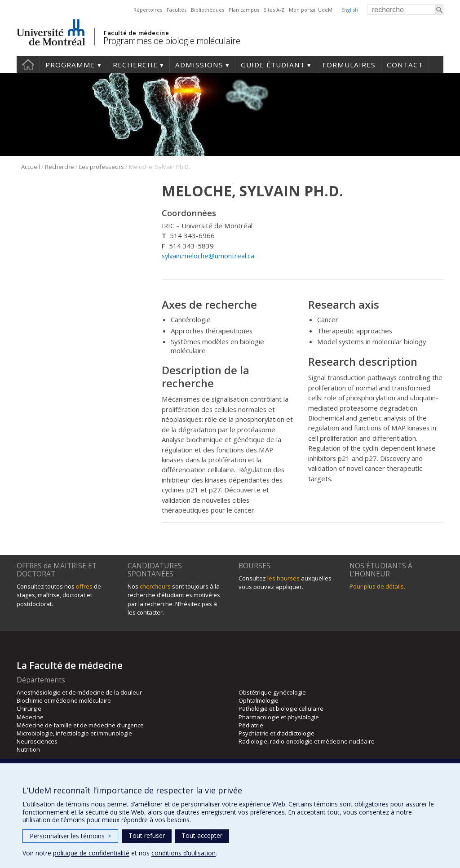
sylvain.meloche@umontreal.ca (208, 256)
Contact (405, 65)
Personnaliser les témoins (70, 836)
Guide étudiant (273, 65)
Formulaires (349, 65)
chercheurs (155, 586)
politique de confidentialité (91, 853)
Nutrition (28, 749)
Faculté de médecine (136, 33)
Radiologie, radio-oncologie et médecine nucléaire (307, 741)
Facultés (177, 10)
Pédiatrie (251, 725)
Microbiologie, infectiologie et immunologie (74, 733)
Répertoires (148, 10)
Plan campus (244, 10)
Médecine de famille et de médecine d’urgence (80, 725)
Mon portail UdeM (311, 10)
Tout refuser (147, 835)
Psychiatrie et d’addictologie (276, 733)
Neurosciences (37, 741)
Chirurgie (29, 709)
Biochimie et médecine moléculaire (64, 700)
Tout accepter (202, 835)
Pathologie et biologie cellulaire (281, 709)
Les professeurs (102, 167)
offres (84, 586)
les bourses (283, 578)
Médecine (30, 717)
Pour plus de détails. (377, 586)
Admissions (199, 65)
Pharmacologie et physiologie (279, 717)
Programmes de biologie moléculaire (172, 41)
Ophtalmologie (259, 700)
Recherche (135, 65)
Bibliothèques (208, 10)
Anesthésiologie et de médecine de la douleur (79, 692)
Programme (70, 65)
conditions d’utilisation (184, 853)
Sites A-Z (274, 10)
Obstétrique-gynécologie (272, 692)
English (350, 10)
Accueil (28, 65)
